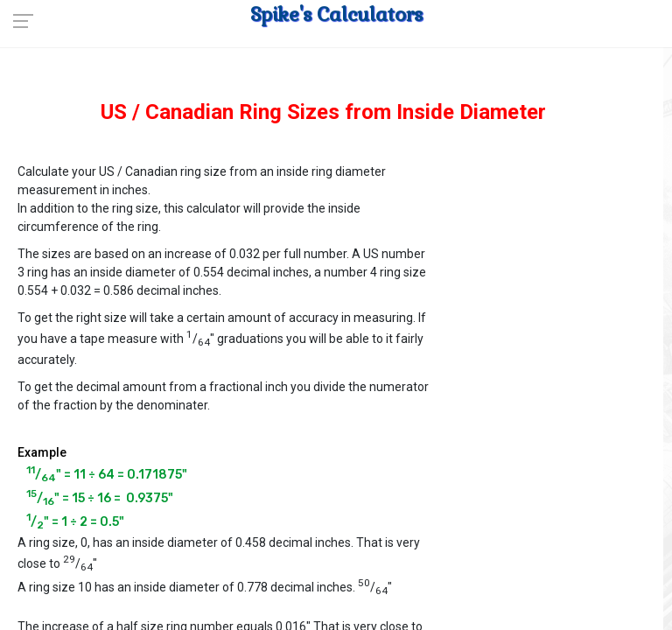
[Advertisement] (556, 246)
